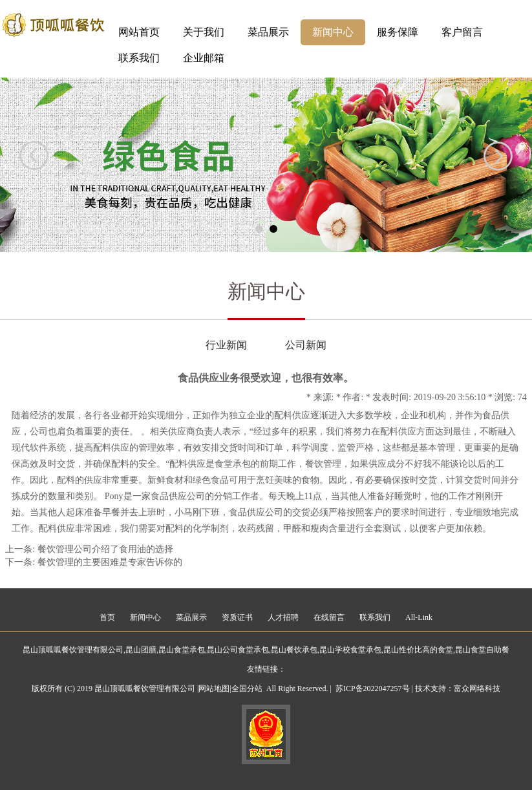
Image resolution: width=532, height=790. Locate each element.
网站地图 (214, 689)
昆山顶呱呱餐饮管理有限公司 (73, 650)
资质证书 (237, 617)
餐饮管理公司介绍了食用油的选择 (105, 549)
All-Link (419, 617)
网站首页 (139, 32)
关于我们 (204, 32)
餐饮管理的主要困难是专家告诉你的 (110, 562)
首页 (107, 617)
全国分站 (247, 689)
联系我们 (139, 58)
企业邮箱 (204, 58)
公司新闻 (306, 345)
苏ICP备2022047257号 (373, 689)
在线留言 (329, 617)
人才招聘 (283, 617)
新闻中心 (333, 32)
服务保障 (398, 32)
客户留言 (462, 32)
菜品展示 (268, 32)
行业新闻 (226, 345)
